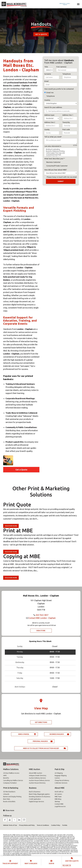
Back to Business (35, 792)
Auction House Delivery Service (39, 780)
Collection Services (61, 783)
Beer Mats (7, 799)
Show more (9, 810)
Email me (50, 93)
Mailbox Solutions (11, 769)
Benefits (6, 778)
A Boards (6, 794)
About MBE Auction (36, 773)
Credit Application (35, 799)
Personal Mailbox (40, 741)
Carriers (57, 778)
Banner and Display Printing (12, 797)
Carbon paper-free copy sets (61, 153)
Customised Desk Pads (61, 155)
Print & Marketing (11, 788)
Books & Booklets (9, 802)
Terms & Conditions (43, 825)
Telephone (51, 96)
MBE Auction (34, 769)
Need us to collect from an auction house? (41, 748)
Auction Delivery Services (37, 778)
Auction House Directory (37, 783)
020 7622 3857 (42, 615)
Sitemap (57, 802)
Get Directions (41, 722)
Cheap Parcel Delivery (62, 780)
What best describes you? (54, 159)
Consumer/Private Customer (57, 166)
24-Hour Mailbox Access (11, 773)
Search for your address (53, 107)
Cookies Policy (56, 825)
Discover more (11, 526)
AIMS (5, 776)
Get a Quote (41, 34)
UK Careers (58, 794)
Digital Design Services (36, 802)
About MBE (60, 788)
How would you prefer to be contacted (59, 89)
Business (33, 788)
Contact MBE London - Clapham (42, 618)
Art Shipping (59, 773)
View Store (41, 631)
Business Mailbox (57, 734)
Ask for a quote (72, 861)
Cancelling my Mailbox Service (13, 780)
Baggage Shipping (61, 776)
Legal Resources (60, 806)
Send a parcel (24, 734)
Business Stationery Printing (61, 151)
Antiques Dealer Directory (38, 776)
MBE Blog (58, 799)
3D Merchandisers (9, 792)
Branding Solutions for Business (40, 797)
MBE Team (58, 797)
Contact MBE (59, 804)
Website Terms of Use (10, 825)
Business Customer (53, 162)
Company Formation (10, 783)
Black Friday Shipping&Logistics (39, 794)
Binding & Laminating (61, 149)
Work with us (59, 792)
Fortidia (65, 825)
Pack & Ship (60, 769)
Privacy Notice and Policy (27, 825)
